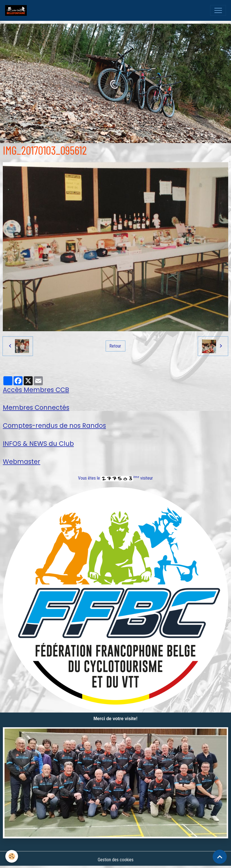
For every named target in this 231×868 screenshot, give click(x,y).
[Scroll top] (220, 857)
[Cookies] (12, 856)
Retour (115, 346)
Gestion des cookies (116, 860)
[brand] (17, 10)
